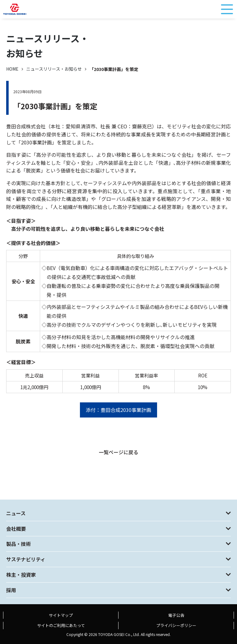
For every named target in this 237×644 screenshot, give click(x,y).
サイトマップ (61, 615)
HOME (12, 69)
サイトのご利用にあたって (61, 625)
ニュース (16, 513)
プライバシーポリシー (176, 625)
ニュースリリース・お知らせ (54, 69)
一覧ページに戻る (118, 452)
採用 (11, 590)
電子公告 (176, 615)
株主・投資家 (21, 575)
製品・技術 (19, 544)
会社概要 (16, 529)
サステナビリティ (26, 559)
